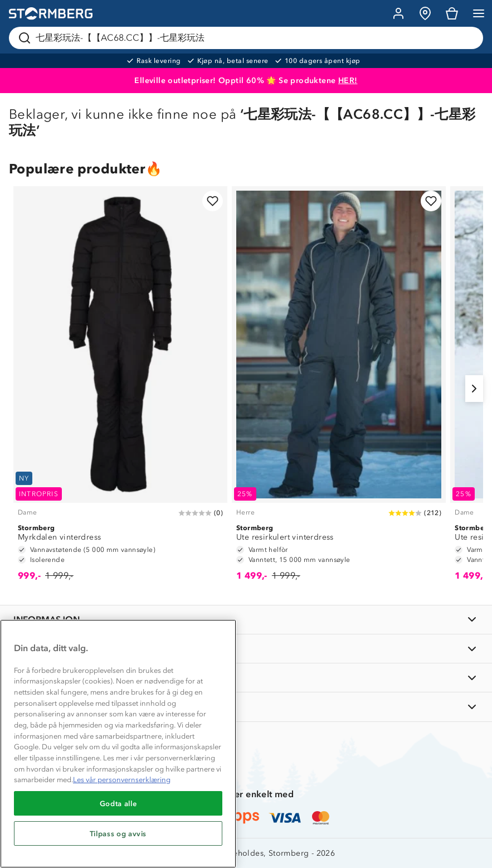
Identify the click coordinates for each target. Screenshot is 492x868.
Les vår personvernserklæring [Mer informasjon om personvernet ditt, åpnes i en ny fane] (122, 780)
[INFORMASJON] (246, 620)
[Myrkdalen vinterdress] (120, 389)
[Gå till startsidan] (51, 14)
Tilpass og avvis (118, 833)
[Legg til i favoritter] (213, 201)
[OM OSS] (246, 649)
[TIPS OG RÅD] (246, 678)
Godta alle (118, 803)
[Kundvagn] (452, 13)
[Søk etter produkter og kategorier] (248, 38)
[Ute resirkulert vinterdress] (339, 389)
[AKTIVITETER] (246, 707)
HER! (348, 81)
